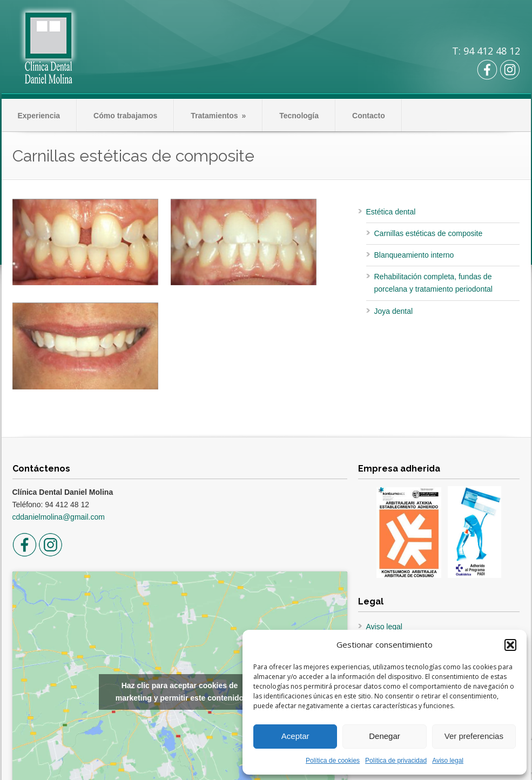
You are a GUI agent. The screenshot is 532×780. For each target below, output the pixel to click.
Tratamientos (218, 116)
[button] (510, 645)
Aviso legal (448, 761)
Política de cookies (333, 761)
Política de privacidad (396, 761)
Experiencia (39, 116)
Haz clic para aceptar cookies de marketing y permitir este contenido (180, 692)
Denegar (385, 736)
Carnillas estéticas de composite (429, 233)
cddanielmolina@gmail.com (59, 517)
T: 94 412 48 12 (486, 51)
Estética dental (391, 212)
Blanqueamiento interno (414, 255)
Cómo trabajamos (125, 116)
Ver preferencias (474, 736)
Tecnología (299, 116)
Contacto (369, 116)
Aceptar (295, 736)
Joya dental (394, 311)
